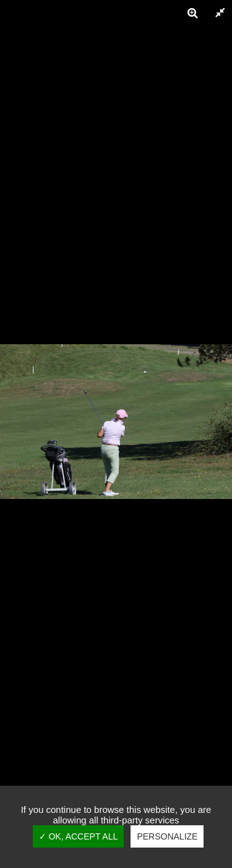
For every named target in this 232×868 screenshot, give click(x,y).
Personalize (167, 836)
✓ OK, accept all (79, 836)
